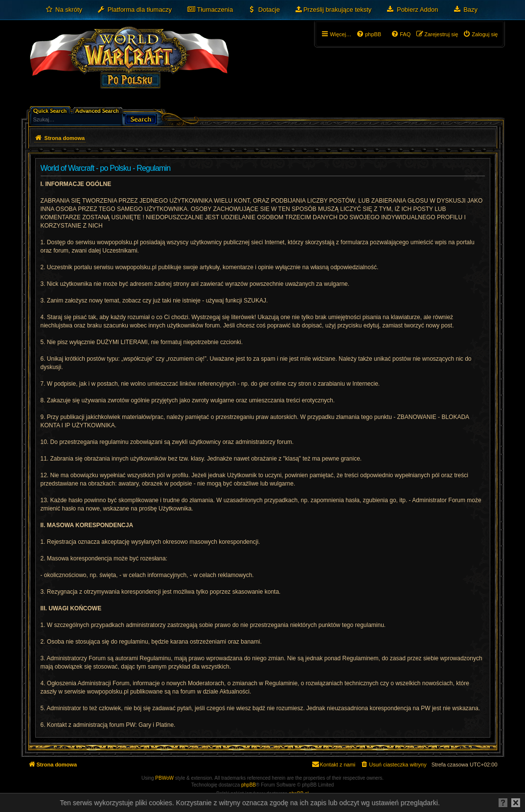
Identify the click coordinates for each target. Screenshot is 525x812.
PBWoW (164, 778)
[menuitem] (64, 10)
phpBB (249, 785)
